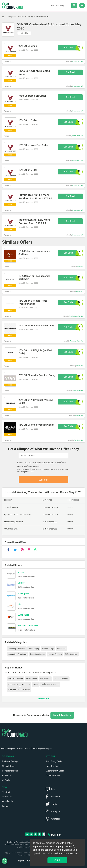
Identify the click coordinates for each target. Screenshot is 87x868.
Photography (34, 649)
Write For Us (8, 801)
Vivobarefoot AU (42, 16)
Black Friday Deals (54, 761)
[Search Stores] (74, 6)
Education (61, 649)
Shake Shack (31, 679)
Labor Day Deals (53, 766)
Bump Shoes (23, 615)
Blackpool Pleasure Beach (19, 690)
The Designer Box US (76, 316)
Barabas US (79, 415)
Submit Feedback (62, 715)
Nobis (36, 684)
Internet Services (55, 654)
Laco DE (80, 267)
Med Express (23, 594)
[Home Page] (5, 17)
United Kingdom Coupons (42, 749)
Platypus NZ (13, 684)
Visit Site (25, 33)
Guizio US (80, 366)
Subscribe (44, 480)
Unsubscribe (22, 466)
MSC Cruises (45, 679)
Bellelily (21, 583)
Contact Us (7, 797)
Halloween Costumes (50, 684)
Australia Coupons (8, 749)
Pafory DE (79, 291)
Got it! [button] (57, 860)
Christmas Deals (53, 775)
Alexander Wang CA (76, 341)
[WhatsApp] (6, 861)
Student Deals (8, 766)
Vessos (21, 572)
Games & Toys (48, 649)
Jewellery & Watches (17, 649)
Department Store (37, 654)
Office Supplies (71, 654)
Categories (11, 16)
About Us (6, 792)
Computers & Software (18, 654)
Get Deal (70, 72)
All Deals (6, 780)
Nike (20, 604)
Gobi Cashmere (78, 391)
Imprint (5, 806)
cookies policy (53, 853)
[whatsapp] (36, 550)
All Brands (7, 775)
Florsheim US (78, 440)
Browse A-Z (43, 699)
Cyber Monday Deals (55, 771)
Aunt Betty (26, 684)
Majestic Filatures (16, 679)
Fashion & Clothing (26, 16)
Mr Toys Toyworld (61, 679)
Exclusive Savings (10, 761)
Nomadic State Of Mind (28, 626)
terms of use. (72, 853)
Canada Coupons (24, 749)
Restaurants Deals (10, 771)
